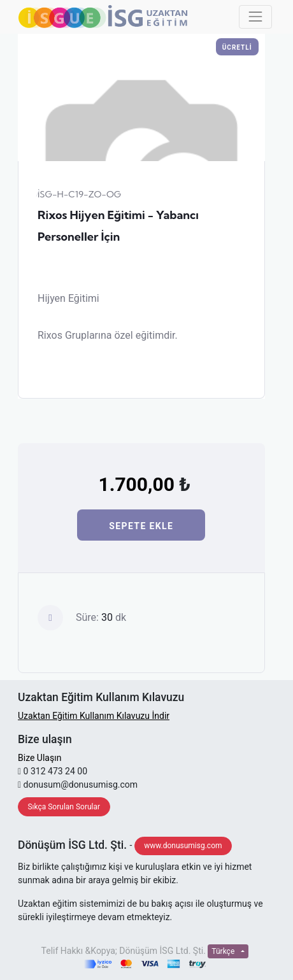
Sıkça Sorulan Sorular (64, 807)
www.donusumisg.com (183, 846)
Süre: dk (101, 617)
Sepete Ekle (141, 526)
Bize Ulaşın (39, 758)
